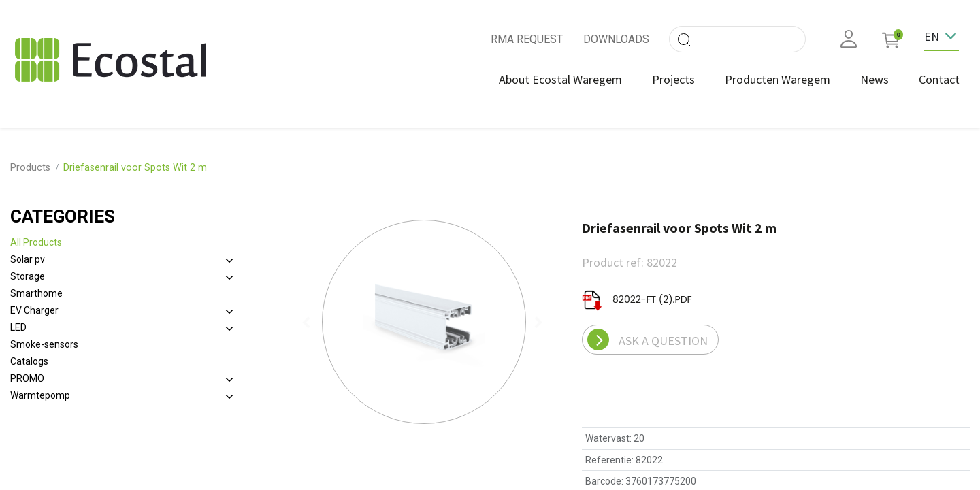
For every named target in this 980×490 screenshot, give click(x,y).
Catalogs (29, 354)
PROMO (27, 371)
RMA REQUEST (527, 39)
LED (18, 320)
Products (30, 160)
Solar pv (28, 252)
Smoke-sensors (44, 337)
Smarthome (36, 286)
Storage (28, 269)
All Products (36, 235)
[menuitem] (554, 79)
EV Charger (34, 303)
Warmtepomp (40, 388)
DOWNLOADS (616, 39)
